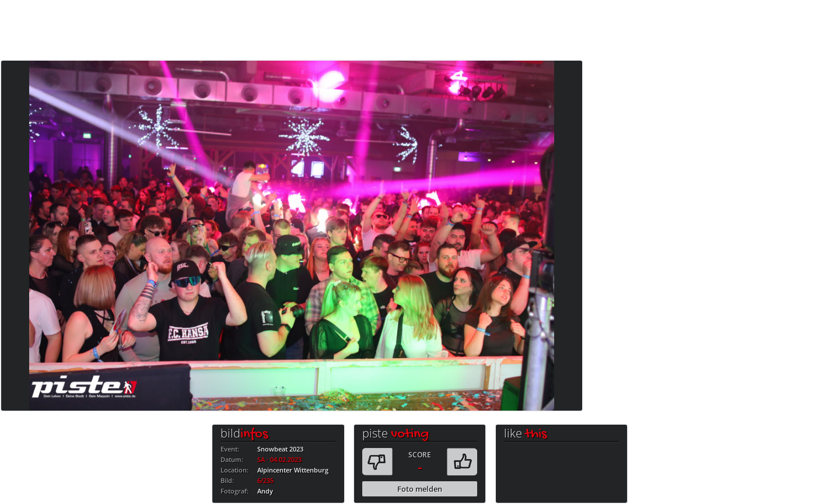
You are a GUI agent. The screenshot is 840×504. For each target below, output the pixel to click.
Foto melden (420, 489)
